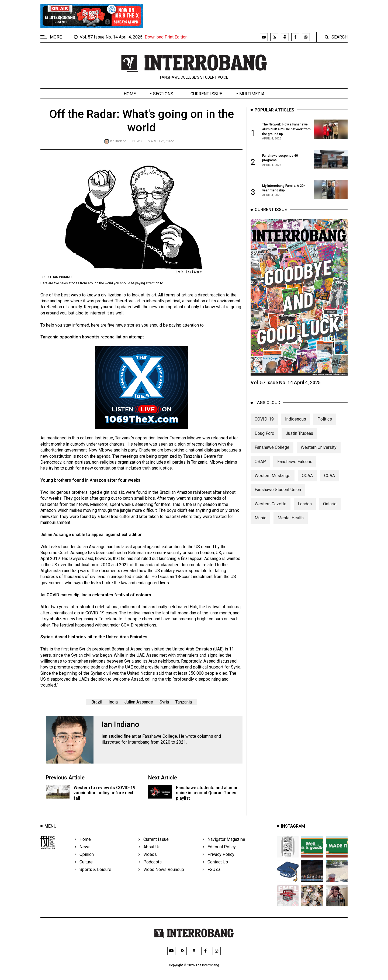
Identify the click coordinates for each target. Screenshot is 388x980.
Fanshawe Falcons (295, 472)
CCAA (330, 486)
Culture (84, 872)
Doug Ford (264, 444)
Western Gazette (271, 514)
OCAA (307, 486)
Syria (164, 702)
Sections (163, 94)
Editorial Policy (219, 857)
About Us (150, 857)
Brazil (97, 702)
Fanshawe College (272, 458)
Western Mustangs (273, 486)
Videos (148, 865)
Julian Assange (139, 702)
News (137, 141)
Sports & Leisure (93, 880)
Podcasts (150, 872)
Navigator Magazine (224, 850)
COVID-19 (264, 429)
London (305, 514)
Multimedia (252, 94)
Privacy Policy (219, 865)
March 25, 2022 (161, 141)
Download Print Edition (166, 37)
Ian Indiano (118, 141)
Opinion (84, 865)
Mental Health (291, 528)
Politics (325, 429)
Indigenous (296, 429)
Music (260, 528)
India (113, 702)
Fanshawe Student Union (278, 500)
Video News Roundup (161, 880)
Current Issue (206, 94)
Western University (319, 458)
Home (130, 94)
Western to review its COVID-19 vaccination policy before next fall (104, 793)
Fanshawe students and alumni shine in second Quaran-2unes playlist (207, 793)
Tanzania (184, 702)
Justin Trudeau (299, 444)
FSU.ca (212, 880)
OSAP (260, 472)
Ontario (330, 514)
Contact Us (215, 872)
